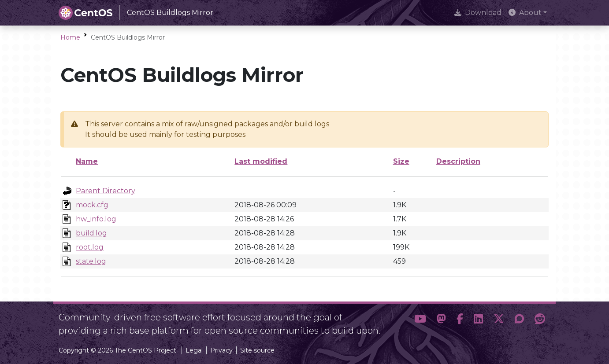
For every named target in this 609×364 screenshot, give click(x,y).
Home (70, 37)
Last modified (261, 161)
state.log (91, 261)
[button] (420, 320)
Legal (194, 350)
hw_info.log (96, 219)
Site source (257, 350)
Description (458, 161)
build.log (91, 233)
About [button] (525, 13)
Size (401, 161)
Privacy (221, 350)
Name (87, 161)
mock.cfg (92, 205)
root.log (90, 247)
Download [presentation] (478, 13)
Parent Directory (106, 191)
